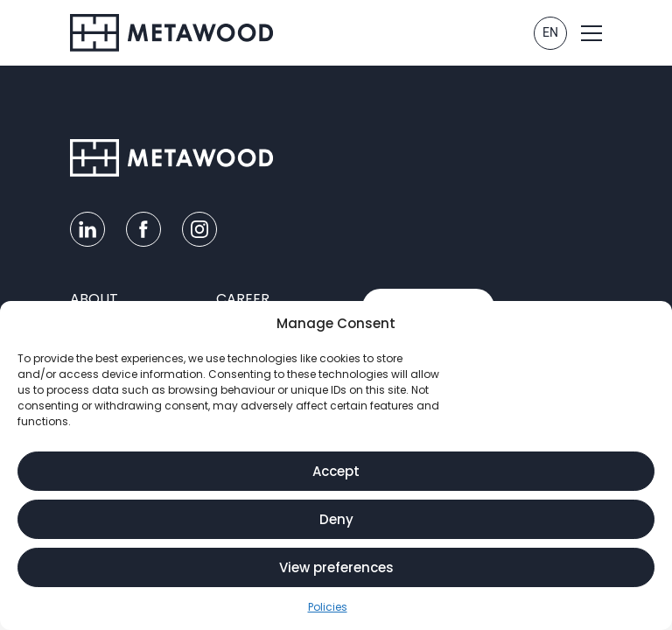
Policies (328, 607)
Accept (336, 471)
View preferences (336, 567)
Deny (336, 519)
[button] (591, 33)
